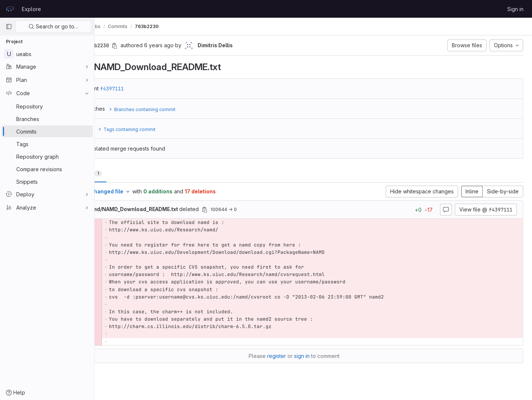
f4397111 (151, 89)
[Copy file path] (243, 210)
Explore (31, 9)
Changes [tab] (124, 173)
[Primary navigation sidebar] (9, 27)
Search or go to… (53, 26)
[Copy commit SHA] (153, 46)
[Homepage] (10, 9)
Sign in (515, 9)
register (296, 356)
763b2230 (185, 26)
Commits (156, 26)
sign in (321, 356)
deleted (178, 209)
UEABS (111, 26)
